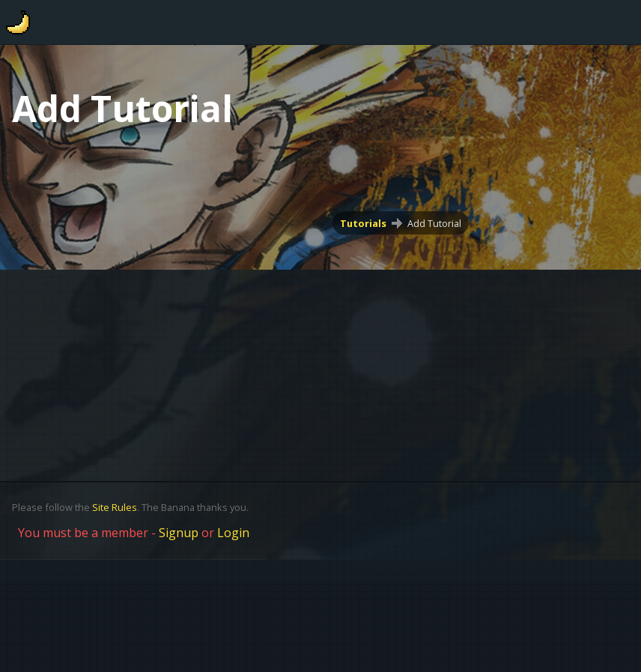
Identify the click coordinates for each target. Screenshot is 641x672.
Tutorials (363, 223)
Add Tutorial (434, 223)
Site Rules (115, 507)
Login (233, 533)
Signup (179, 533)
